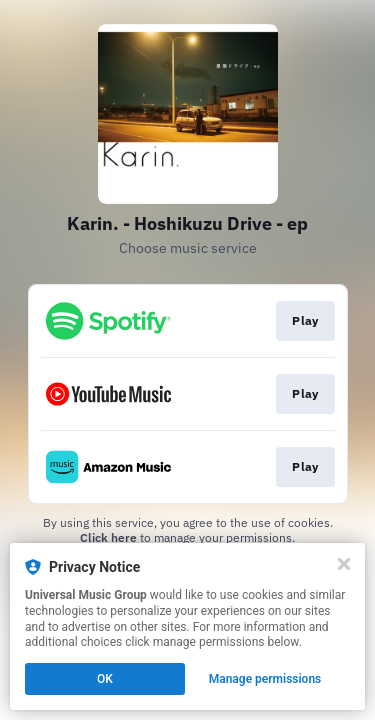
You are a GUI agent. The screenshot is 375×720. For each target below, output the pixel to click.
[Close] (344, 564)
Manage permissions (265, 679)
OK (105, 679)
